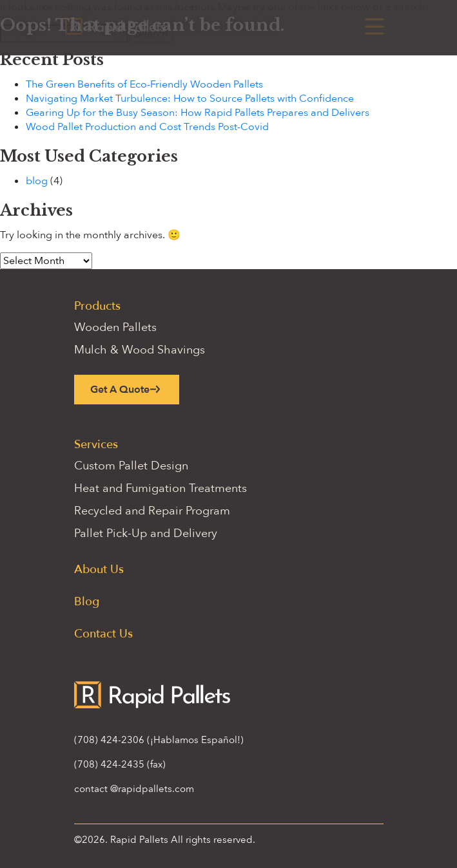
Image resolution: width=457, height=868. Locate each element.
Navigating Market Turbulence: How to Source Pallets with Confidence (190, 99)
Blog (87, 602)
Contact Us (103, 634)
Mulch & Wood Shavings (140, 350)
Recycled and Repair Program (152, 511)
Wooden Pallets (115, 327)
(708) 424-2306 (109, 740)
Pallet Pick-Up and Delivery (146, 533)
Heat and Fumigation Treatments (160, 488)
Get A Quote (120, 390)
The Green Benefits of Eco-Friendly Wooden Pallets (144, 84)
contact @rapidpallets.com (134, 789)
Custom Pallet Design (131, 466)
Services (96, 445)
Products (97, 306)
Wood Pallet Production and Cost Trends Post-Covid (147, 127)
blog (37, 181)
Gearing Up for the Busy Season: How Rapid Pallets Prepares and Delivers (198, 113)
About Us (99, 570)
